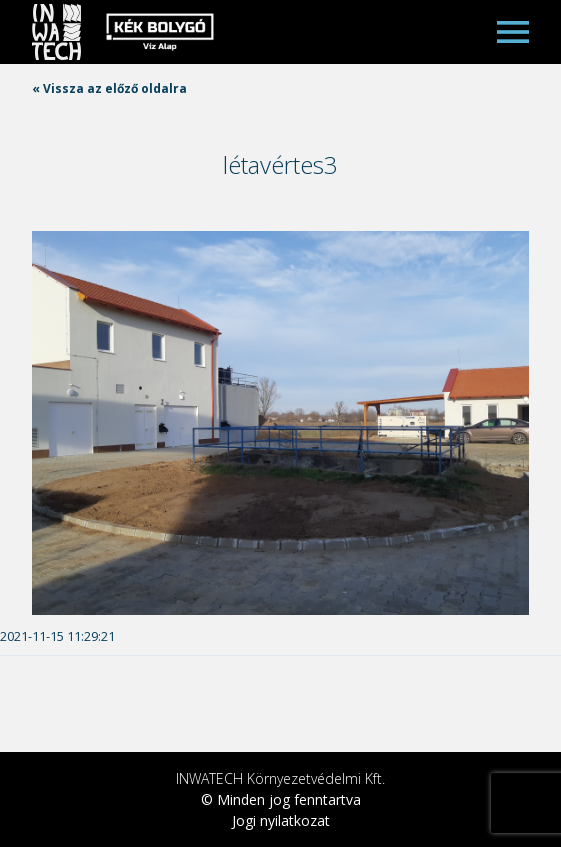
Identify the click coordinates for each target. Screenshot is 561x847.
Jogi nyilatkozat (281, 820)
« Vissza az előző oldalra (109, 88)
